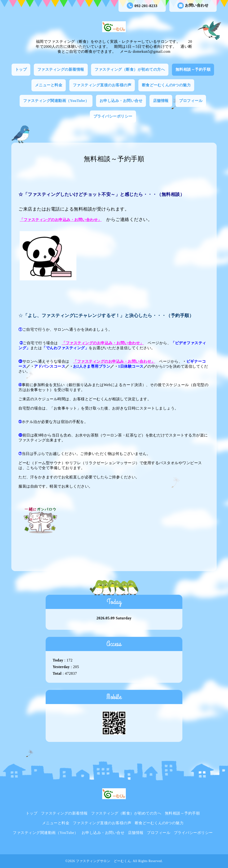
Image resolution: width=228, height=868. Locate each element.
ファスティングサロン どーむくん (103, 861)
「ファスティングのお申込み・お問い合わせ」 (61, 220)
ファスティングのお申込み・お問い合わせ (103, 343)
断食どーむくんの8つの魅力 (166, 85)
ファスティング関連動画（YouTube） (56, 101)
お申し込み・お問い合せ (121, 101)
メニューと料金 (49, 85)
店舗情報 (161, 101)
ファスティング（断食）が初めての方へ (130, 69)
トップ (21, 69)
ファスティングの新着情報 (61, 69)
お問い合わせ (193, 6)
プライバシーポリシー (113, 116)
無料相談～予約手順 (193, 69)
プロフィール (191, 101)
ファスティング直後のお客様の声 (102, 85)
